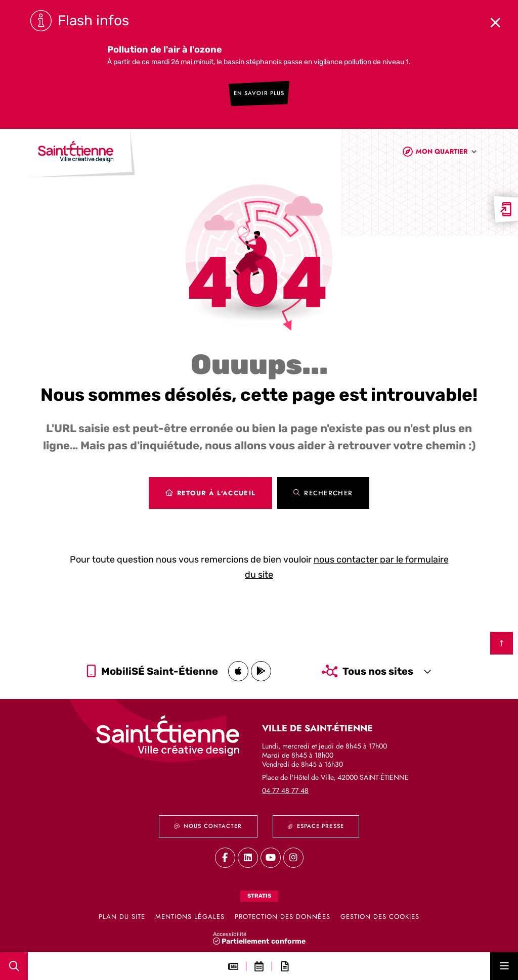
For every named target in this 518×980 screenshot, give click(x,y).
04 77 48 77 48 (285, 790)
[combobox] (446, 153)
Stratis (259, 896)
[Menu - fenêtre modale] (504, 966)
